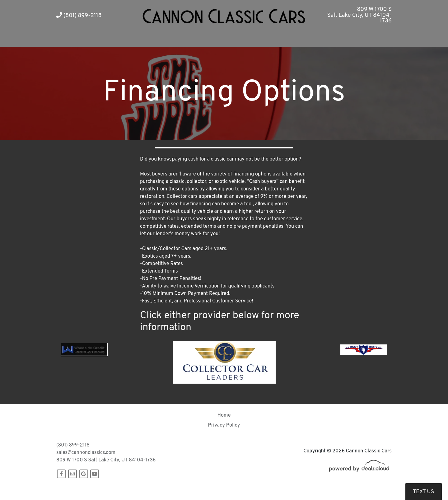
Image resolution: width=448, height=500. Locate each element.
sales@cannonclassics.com (86, 453)
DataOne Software (152, 489)
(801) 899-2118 (79, 16)
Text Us (424, 491)
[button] (180, 39)
